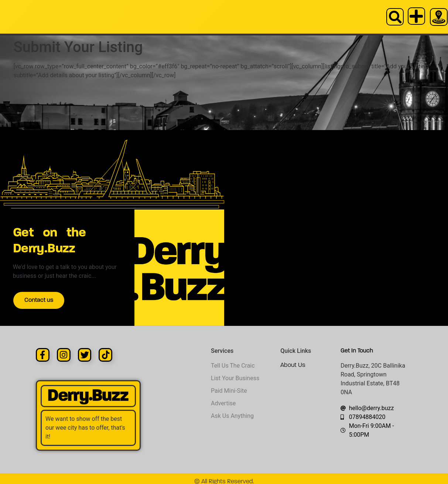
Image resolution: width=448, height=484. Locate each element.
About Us (293, 359)
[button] (396, 17)
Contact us (44, 302)
